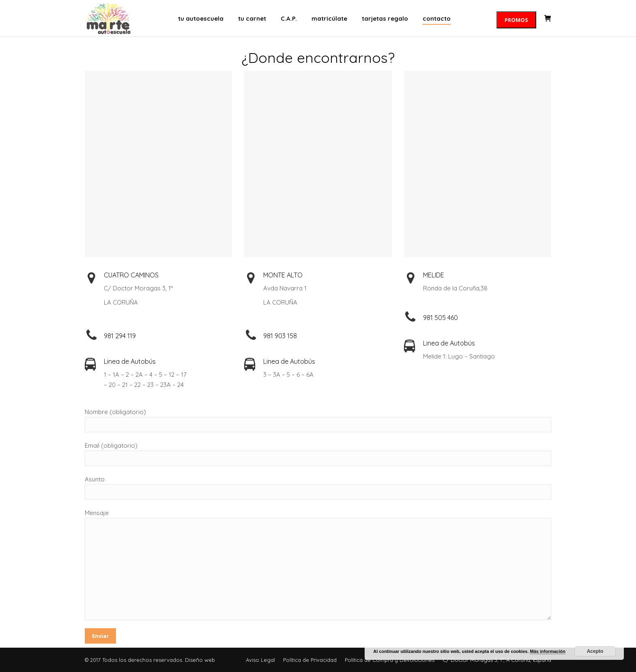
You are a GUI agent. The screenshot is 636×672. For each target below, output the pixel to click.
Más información (548, 651)
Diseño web (200, 660)
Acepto (595, 651)
